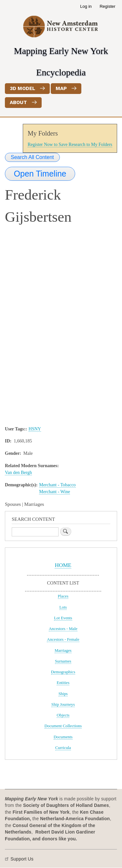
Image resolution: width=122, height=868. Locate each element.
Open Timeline (40, 174)
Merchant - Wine (54, 492)
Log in (86, 6)
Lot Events (63, 618)
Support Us (22, 859)
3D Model (22, 88)
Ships (63, 694)
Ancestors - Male (63, 629)
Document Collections (63, 726)
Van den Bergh (18, 473)
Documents (63, 737)
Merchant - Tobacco (57, 485)
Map (61, 88)
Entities (63, 683)
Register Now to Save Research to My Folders (70, 145)
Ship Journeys (63, 704)
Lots (63, 607)
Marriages (63, 651)
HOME (63, 565)
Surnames (63, 661)
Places (63, 596)
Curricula (63, 748)
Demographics (63, 672)
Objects (63, 715)
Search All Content (32, 157)
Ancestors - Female (63, 639)
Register (107, 6)
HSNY (35, 429)
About (18, 102)
